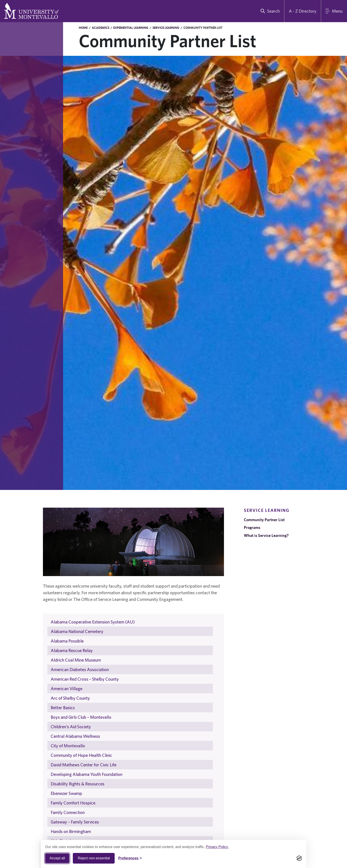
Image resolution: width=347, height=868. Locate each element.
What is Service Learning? (266, 535)
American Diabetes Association (80, 669)
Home (83, 28)
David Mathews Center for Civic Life (84, 765)
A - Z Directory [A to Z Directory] (303, 11)
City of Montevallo (68, 746)
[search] (269, 11)
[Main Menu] (334, 11)
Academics (101, 28)
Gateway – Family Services (75, 822)
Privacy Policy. (217, 847)
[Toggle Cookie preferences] (130, 858)
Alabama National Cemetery (77, 631)
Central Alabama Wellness (75, 736)
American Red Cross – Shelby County (85, 679)
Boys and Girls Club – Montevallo (81, 717)
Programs (252, 527)
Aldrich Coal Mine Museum (76, 660)
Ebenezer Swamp (66, 793)
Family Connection (68, 812)
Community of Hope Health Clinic (81, 755)
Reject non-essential (94, 858)
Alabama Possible (67, 641)
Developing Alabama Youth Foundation (87, 774)
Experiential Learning (131, 28)
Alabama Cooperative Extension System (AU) (93, 622)
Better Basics (63, 708)
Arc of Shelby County (70, 698)
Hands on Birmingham (71, 831)
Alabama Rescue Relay (72, 650)
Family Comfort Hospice (73, 803)
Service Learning (166, 28)
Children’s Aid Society (71, 727)
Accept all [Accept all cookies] (57, 858)
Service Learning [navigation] (267, 510)
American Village (67, 688)
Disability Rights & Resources (78, 784)
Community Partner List (264, 520)
